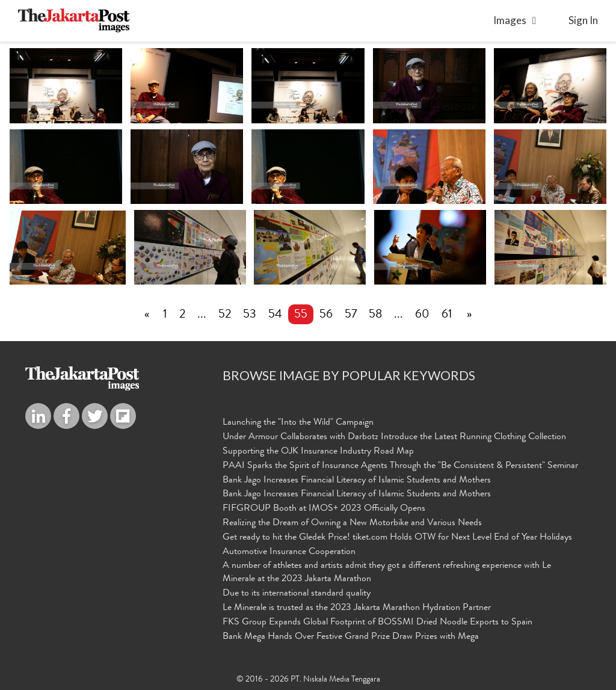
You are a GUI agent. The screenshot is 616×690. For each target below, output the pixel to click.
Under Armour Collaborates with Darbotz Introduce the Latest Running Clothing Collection (394, 437)
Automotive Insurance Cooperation (289, 552)
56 (326, 315)
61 (447, 315)
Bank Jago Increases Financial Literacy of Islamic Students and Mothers (357, 481)
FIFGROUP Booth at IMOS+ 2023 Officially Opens (324, 509)
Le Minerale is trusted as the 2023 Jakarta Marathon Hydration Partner (357, 608)
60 (422, 315)
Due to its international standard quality (297, 594)
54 (275, 315)
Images (510, 20)
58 (375, 315)
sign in (583, 20)
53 (250, 315)
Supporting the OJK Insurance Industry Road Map (318, 452)
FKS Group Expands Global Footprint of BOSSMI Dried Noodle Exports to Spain (377, 623)
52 (225, 315)
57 (351, 315)
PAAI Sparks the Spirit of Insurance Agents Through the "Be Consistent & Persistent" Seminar (400, 466)
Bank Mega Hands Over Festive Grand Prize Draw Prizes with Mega (351, 637)
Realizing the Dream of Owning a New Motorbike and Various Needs (352, 523)
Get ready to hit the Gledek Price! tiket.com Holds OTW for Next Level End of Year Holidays (397, 538)
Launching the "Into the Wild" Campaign (298, 423)
